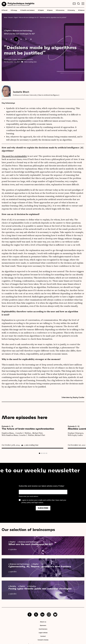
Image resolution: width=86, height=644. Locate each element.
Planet (5, 10)
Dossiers (11, 17)
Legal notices (43, 633)
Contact (43, 636)
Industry (71, 10)
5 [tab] (47, 453)
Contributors (43, 629)
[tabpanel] (35, 437)
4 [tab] (45, 453)
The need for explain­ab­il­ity (14, 156)
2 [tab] (41, 453)
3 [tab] (43, 453)
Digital (41, 10)
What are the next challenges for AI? (29, 17)
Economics (60, 10)
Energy (14, 10)
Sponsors (43, 625)
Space (50, 10)
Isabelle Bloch (21, 92)
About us (43, 622)
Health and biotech (28, 10)
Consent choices (43, 640)
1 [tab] (39, 453)
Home (6, 17)
